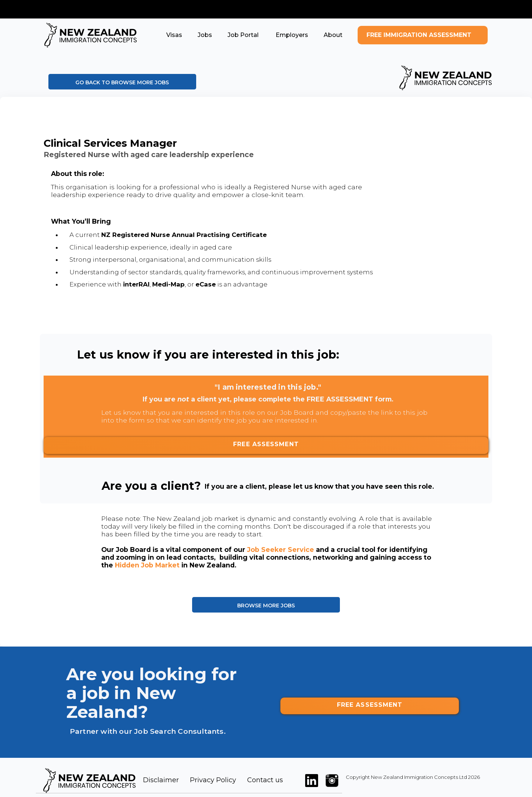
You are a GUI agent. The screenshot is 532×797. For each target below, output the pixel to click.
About (333, 35)
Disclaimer (161, 780)
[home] (91, 35)
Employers (291, 35)
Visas (174, 35)
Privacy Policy (213, 780)
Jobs (205, 35)
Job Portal (243, 35)
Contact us (265, 780)
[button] (174, 35)
